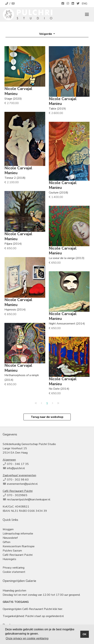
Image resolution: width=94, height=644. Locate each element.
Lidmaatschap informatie (18, 534)
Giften (6, 542)
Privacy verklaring (14, 568)
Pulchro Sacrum (12, 551)
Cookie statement (14, 572)
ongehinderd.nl (55, 616)
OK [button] (85, 634)
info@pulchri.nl (16, 468)
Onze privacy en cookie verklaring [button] (27, 638)
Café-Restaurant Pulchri (18, 555)
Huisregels (9, 559)
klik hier (58, 609)
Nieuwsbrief (10, 538)
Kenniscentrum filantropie (19, 546)
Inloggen (8, 529)
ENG (84, 4)
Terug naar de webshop (47, 417)
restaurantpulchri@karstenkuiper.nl (29, 500)
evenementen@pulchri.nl (22, 484)
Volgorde (46, 34)
